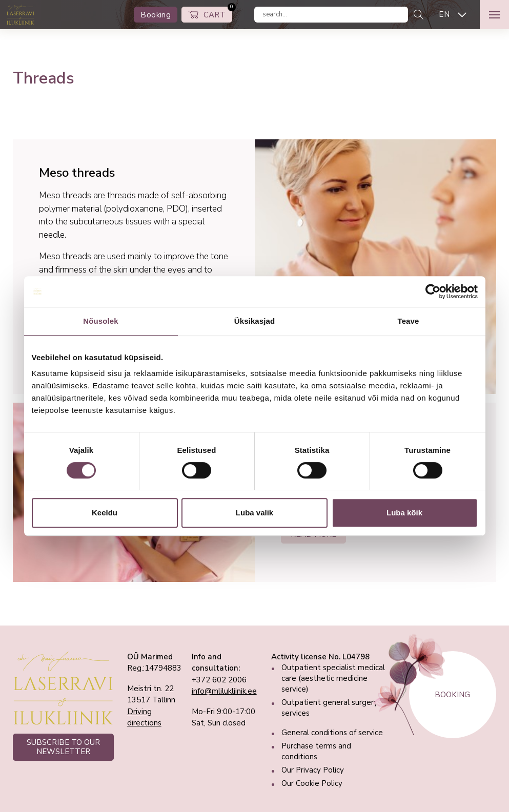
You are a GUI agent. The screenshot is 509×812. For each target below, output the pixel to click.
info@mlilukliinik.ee (224, 691)
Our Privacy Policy (313, 770)
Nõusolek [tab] (100, 321)
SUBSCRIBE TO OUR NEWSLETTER (63, 747)
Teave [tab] (409, 321)
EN (444, 14)
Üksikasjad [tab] (254, 321)
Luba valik (254, 513)
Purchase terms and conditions (316, 751)
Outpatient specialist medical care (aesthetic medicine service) (333, 678)
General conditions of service (332, 733)
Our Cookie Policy (312, 783)
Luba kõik (404, 513)
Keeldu (105, 513)
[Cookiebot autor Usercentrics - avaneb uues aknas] (433, 292)
